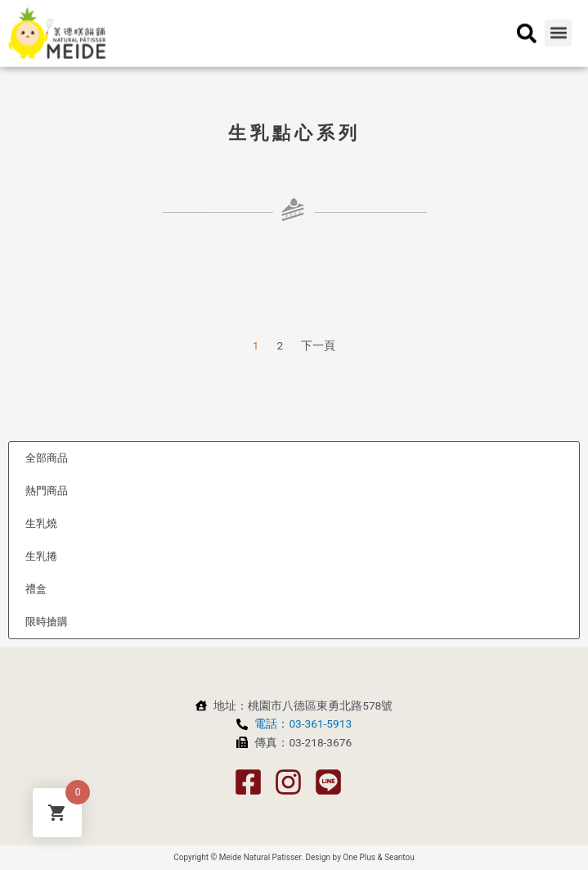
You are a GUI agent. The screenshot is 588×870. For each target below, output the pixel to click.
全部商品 (47, 458)
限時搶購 (47, 622)
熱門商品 (47, 491)
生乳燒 (41, 523)
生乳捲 (41, 556)
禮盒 (36, 589)
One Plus (359, 857)
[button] (558, 27)
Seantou (399, 857)
